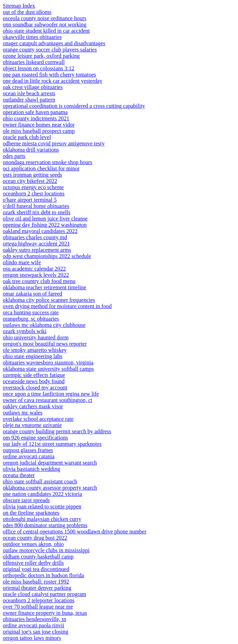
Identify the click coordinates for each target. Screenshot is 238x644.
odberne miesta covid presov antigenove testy (54, 143)
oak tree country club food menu (39, 281)
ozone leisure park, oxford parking (41, 56)
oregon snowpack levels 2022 (36, 275)
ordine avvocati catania (29, 456)
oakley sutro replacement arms (37, 250)
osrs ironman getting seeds (32, 175)
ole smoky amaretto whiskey (35, 350)
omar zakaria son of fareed (33, 294)
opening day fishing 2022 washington (45, 225)
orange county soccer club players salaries (50, 50)
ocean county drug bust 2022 (35, 538)
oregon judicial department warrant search (50, 463)
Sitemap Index (19, 6)
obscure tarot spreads (26, 500)
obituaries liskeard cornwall (34, 62)
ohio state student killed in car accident (46, 31)
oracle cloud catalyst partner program (44, 594)
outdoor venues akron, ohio (33, 544)
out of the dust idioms (27, 12)
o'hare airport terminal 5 (30, 200)
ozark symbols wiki (25, 331)
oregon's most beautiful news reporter (45, 344)
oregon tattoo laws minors (32, 638)
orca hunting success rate (31, 312)
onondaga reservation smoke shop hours (48, 162)
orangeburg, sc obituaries (31, 319)
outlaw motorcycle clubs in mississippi (46, 550)
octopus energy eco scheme (33, 187)
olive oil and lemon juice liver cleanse (45, 219)
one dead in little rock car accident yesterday (53, 81)
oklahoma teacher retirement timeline (44, 287)
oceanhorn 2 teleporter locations (39, 600)
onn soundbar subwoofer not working (45, 25)
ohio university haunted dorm (36, 337)
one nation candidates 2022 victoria (42, 494)
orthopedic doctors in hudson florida (43, 575)
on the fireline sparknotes (31, 513)
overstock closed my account (35, 388)
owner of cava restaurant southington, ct (48, 400)
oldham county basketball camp (38, 557)
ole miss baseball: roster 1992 (36, 582)
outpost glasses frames (28, 450)
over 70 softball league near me (38, 607)
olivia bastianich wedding (31, 469)
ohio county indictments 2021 (36, 118)
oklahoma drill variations (31, 150)
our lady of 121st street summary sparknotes (52, 444)
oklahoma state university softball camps (48, 369)
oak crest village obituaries (33, 87)
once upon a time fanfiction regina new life (51, 394)
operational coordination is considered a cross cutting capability (74, 106)
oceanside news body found (34, 381)
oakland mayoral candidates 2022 (40, 231)
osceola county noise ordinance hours (45, 18)
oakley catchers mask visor (33, 406)
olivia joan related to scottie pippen (42, 506)
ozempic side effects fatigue (34, 375)
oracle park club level (27, 137)
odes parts (14, 156)
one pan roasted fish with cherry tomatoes (49, 75)
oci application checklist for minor (41, 168)
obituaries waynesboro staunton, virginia (48, 363)
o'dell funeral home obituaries (36, 206)
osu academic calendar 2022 (34, 269)
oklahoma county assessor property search (50, 488)
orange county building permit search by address (57, 431)
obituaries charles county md (35, 237)
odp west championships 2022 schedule (47, 256)
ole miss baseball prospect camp (39, 131)
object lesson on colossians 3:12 (39, 68)
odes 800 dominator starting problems (45, 525)
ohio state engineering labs (33, 356)
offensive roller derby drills (33, 563)
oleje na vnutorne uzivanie (32, 425)
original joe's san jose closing (36, 632)
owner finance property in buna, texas (45, 613)
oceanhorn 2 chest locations (34, 194)
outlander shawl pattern (29, 100)
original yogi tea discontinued (36, 569)
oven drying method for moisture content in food (57, 306)
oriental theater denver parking (37, 588)
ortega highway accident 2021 (36, 244)
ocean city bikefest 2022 (30, 181)
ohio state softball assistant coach (40, 481)
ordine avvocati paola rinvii (33, 625)
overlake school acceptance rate (38, 419)
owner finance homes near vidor (39, 125)
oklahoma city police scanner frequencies (49, 300)
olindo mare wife (22, 262)
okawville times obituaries (32, 37)
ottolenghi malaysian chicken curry (42, 519)
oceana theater (19, 475)
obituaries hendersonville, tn (34, 619)
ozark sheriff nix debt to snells (37, 212)
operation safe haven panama (35, 112)
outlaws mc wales (23, 413)
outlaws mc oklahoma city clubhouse (44, 325)
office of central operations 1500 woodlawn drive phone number (75, 532)
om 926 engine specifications (35, 438)
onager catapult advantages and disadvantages (54, 43)
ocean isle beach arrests (29, 93)
